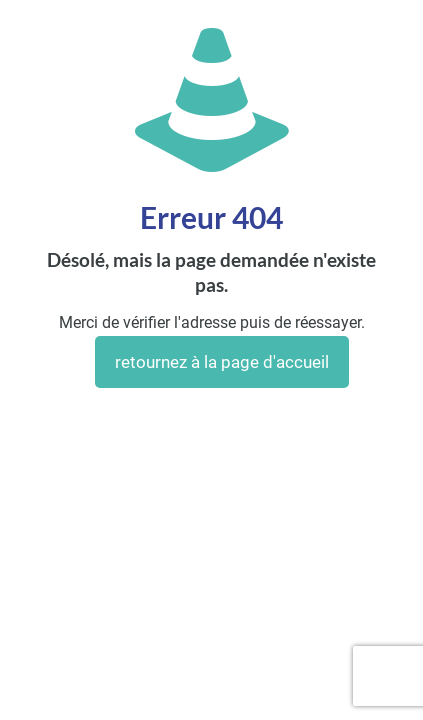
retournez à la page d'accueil (222, 362)
